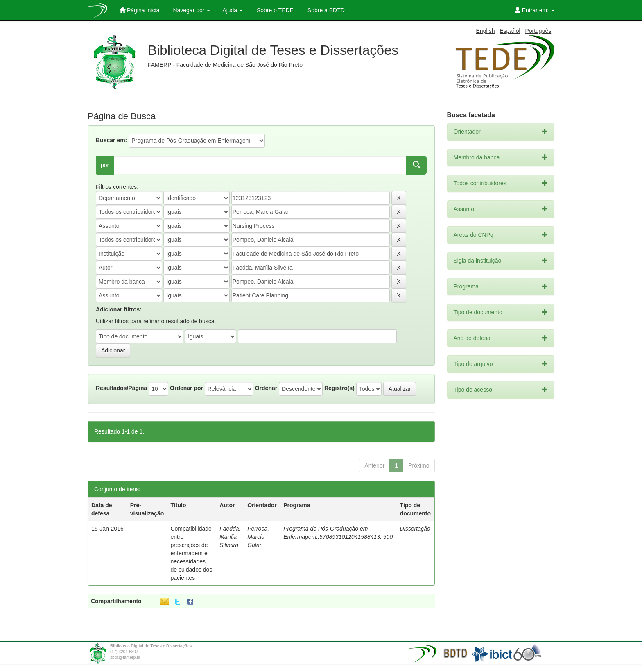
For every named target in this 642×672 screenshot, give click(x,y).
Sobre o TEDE (274, 10)
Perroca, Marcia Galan (258, 537)
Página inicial (140, 10)
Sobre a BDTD (325, 10)
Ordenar (266, 388)
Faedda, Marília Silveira (230, 537)
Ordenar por (186, 388)
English (486, 31)
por (105, 165)
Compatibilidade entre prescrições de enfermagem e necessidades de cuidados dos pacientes (191, 553)
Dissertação (415, 529)
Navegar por (191, 10)
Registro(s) (339, 388)
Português (538, 31)
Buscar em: (111, 140)
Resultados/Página (121, 388)
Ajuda (233, 10)
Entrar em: (535, 10)
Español (510, 31)
